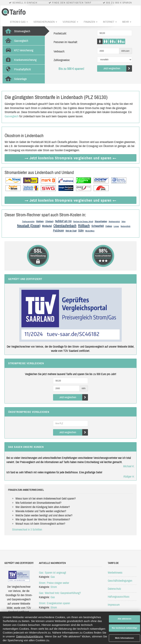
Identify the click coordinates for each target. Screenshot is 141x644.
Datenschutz (114, 589)
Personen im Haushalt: (66, 42)
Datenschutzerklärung (30, 636)
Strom (54, 587)
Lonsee (116, 226)
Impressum (114, 605)
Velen (124, 222)
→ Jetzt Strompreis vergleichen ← (70, 158)
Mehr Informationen (125, 638)
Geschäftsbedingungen (120, 581)
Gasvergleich (12, 116)
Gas (53, 577)
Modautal (47, 226)
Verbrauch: (59, 51)
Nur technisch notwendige (124, 628)
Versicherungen (45, 22)
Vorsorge (70, 22)
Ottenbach (49, 221)
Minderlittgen (90, 231)
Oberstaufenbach (65, 226)
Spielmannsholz (114, 222)
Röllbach (84, 226)
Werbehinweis (115, 573)
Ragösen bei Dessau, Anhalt (83, 222)
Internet (110, 22)
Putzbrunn (58, 230)
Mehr (127, 22)
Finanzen (91, 22)
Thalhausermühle (28, 222)
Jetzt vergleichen (118, 68)
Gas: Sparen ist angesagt (53, 573)
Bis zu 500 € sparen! (71, 69)
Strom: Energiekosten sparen (54, 603)
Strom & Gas (19, 22)
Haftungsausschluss (119, 597)
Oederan (109, 226)
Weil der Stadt (71, 231)
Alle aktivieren (125, 619)
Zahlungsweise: (62, 60)
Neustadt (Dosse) (29, 226)
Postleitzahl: (60, 33)
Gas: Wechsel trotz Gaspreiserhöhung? (60, 593)
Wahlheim (40, 221)
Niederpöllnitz (125, 226)
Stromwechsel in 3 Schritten (27, 529)
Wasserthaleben (101, 221)
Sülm (81, 230)
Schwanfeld (98, 226)
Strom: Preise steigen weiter (54, 583)
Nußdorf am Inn (63, 221)
